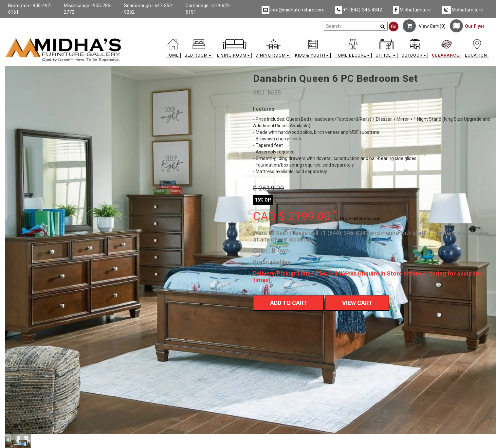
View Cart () (424, 26)
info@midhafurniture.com (293, 10)
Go (394, 27)
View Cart (357, 303)
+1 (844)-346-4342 (359, 10)
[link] (309, 40)
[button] (199, 50)
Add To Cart (289, 303)
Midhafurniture (412, 10)
